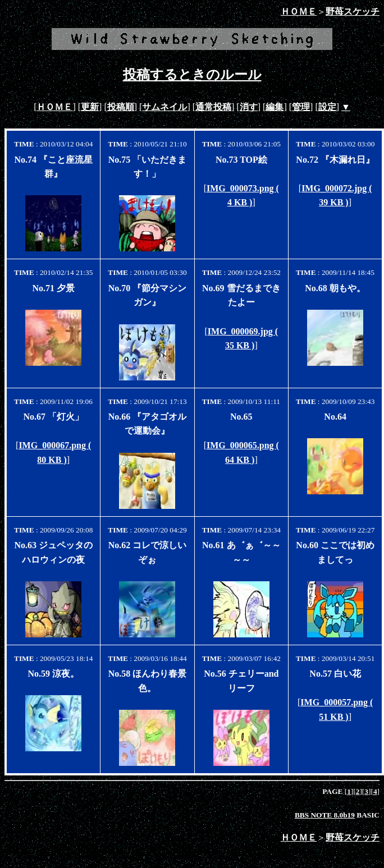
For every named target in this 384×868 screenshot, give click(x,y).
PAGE (333, 791)
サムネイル (164, 107)
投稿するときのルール (192, 75)
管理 (301, 107)
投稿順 (121, 107)
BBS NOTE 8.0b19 (325, 815)
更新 (90, 107)
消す (249, 107)
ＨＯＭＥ (299, 12)
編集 (275, 107)
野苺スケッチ (353, 12)
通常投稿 (213, 107)
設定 (327, 107)
